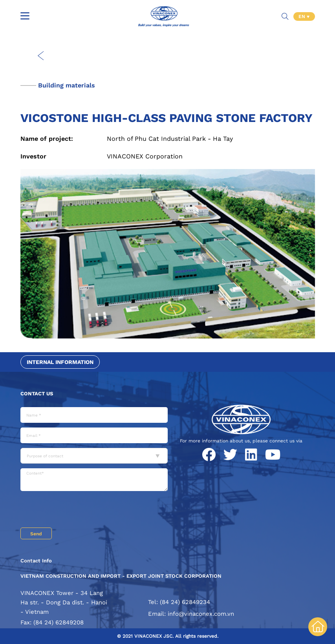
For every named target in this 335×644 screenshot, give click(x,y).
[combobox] (94, 456)
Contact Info (36, 561)
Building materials (67, 85)
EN (303, 16)
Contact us (37, 394)
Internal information (60, 362)
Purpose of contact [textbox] (45, 456)
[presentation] (80, 510)
